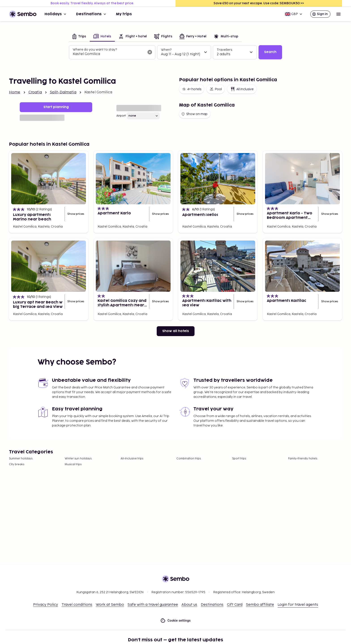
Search (270, 52)
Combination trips (189, 459)
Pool (216, 89)
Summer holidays (21, 459)
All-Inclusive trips (132, 459)
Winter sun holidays (78, 459)
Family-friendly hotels (303, 459)
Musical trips (73, 464)
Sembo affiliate (260, 605)
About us (189, 605)
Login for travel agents (298, 605)
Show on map (194, 114)
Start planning (56, 107)
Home (15, 92)
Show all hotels (176, 331)
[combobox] (109, 54)
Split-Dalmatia (63, 92)
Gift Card (235, 605)
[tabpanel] (175, 52)
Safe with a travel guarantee (153, 605)
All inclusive (242, 89)
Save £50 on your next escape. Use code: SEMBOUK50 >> (259, 3)
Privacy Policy (46, 605)
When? (166, 50)
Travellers (224, 50)
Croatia (35, 92)
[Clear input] (150, 52)
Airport (121, 116)
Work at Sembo (110, 605)
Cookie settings (175, 621)
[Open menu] (338, 14)
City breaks (17, 464)
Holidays (56, 14)
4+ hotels (192, 89)
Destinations (92, 14)
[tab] (79, 37)
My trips (124, 14)
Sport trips (239, 459)
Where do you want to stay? (95, 50)
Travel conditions (77, 605)
